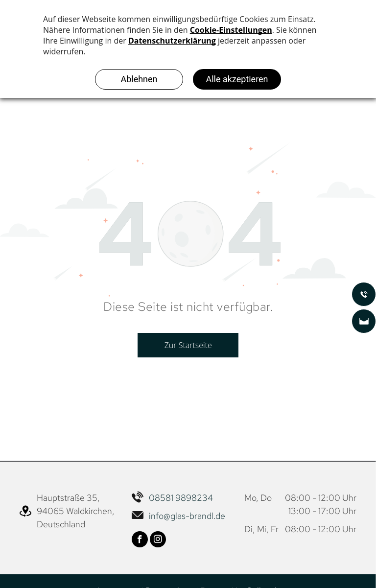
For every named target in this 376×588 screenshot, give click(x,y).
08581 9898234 (181, 498)
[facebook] (140, 541)
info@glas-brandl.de (187, 516)
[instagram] (158, 541)
